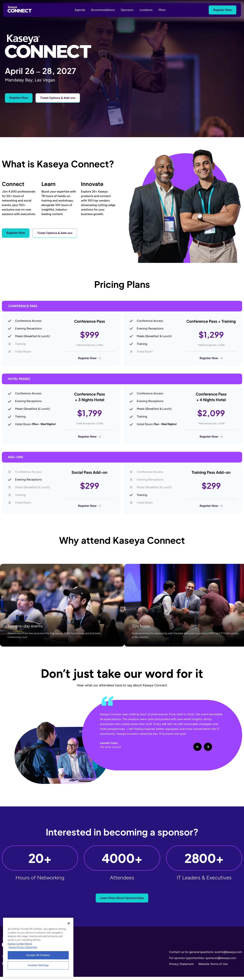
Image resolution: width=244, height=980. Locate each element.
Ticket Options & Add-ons (58, 98)
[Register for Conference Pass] (61, 340)
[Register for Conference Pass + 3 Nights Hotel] (61, 417)
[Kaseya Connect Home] (20, 10)
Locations (146, 10)
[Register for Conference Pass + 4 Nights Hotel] (183, 417)
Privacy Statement (181, 967)
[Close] (69, 923)
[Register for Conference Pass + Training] (183, 340)
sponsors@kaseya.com (221, 961)
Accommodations (103, 10)
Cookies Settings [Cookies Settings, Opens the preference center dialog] (38, 965)
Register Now (223, 10)
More (162, 10)
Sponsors (127, 10)
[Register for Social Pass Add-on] (61, 491)
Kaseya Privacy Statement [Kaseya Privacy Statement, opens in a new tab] (23, 947)
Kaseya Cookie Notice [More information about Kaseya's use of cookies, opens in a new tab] (20, 944)
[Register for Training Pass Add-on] (183, 491)
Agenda (80, 10)
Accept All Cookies (38, 955)
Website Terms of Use (213, 967)
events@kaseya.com (228, 955)
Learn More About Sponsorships (122, 901)
